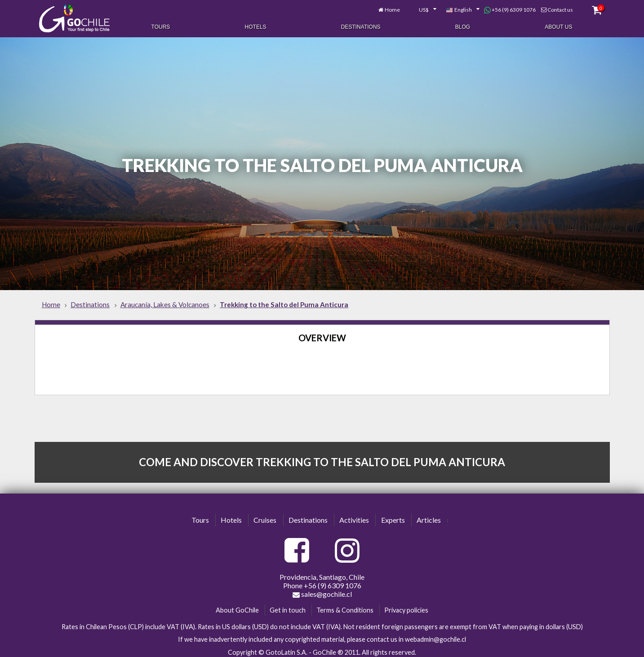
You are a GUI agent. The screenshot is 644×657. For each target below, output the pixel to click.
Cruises (265, 516)
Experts (393, 516)
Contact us (555, 8)
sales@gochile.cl (322, 590)
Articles (429, 516)
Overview (322, 334)
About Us (558, 26)
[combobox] (417, 8)
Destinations (361, 26)
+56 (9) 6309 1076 (504, 8)
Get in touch (288, 606)
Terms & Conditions (345, 606)
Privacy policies (406, 606)
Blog (463, 26)
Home (386, 8)
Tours (161, 26)
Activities (354, 516)
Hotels (256, 26)
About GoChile (237, 606)
